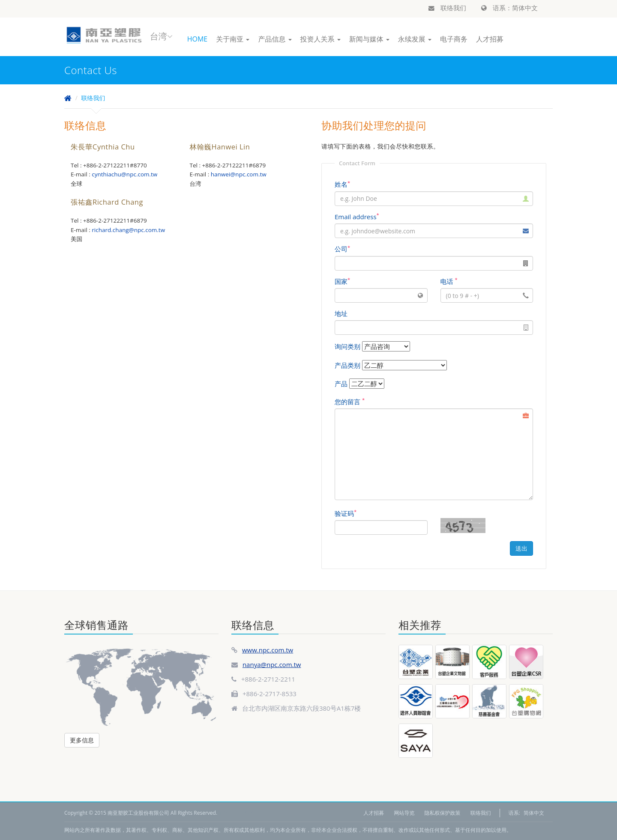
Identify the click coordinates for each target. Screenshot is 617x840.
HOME (198, 39)
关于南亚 (233, 39)
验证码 (346, 513)
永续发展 (415, 39)
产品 (341, 384)
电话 (449, 281)
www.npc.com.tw (268, 650)
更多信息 (82, 740)
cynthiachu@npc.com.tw (124, 174)
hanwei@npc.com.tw (239, 174)
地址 (341, 313)
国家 (342, 281)
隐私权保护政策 (443, 813)
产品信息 (275, 39)
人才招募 (490, 39)
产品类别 (347, 365)
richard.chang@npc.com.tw (128, 230)
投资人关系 (320, 39)
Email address (357, 217)
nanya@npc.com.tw (272, 664)
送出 (521, 548)
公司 (342, 249)
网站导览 (404, 813)
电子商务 (454, 39)
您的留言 (350, 402)
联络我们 (447, 8)
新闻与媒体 (369, 39)
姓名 (342, 184)
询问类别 (347, 346)
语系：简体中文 (509, 8)
